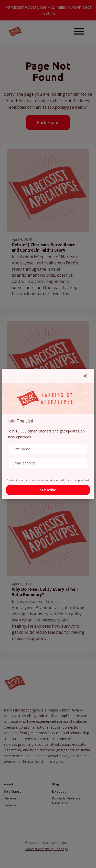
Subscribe (48, 490)
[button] (85, 376)
